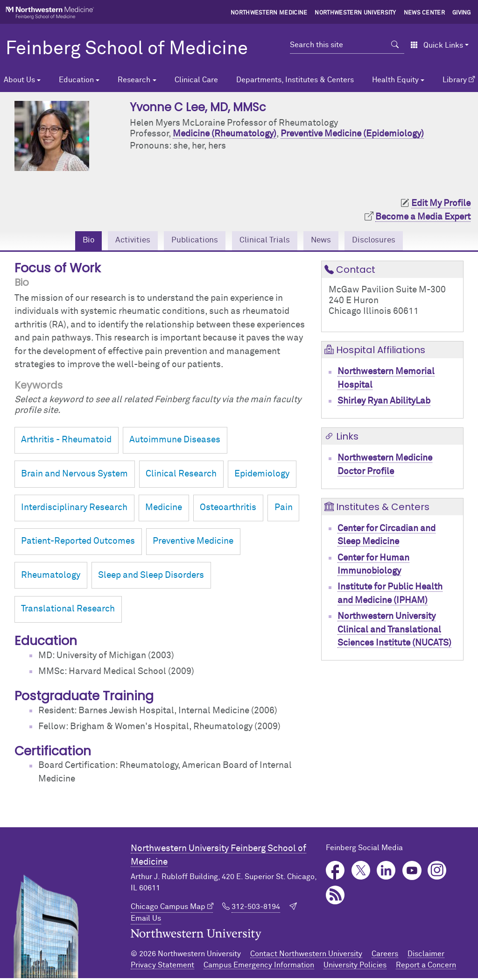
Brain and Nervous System (74, 475)
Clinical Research (181, 475)
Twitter (361, 872)
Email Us (146, 920)
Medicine (164, 509)
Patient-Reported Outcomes (78, 543)
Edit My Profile (441, 203)
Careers (385, 956)
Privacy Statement (162, 967)
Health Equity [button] (395, 80)
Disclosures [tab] (384, 241)
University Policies (355, 967)
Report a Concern (426, 967)
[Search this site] (338, 45)
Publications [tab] (190, 241)
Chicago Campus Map (168, 908)
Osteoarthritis (228, 509)
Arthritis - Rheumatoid (66, 442)
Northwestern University (355, 13)
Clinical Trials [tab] (266, 241)
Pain (284, 509)
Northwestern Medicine (269, 13)
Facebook (335, 872)
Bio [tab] (77, 241)
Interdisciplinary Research (74, 509)
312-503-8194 (256, 908)
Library (455, 80)
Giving (462, 13)
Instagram (437, 872)
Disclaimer (426, 956)
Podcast (335, 897)
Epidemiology (262, 475)
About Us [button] (19, 80)
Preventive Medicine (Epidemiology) (352, 134)
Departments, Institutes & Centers (295, 80)
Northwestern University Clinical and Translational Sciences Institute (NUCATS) (394, 632)
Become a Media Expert (423, 217)
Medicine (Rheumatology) (225, 134)
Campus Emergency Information (259, 967)
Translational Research (68, 610)
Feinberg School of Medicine (127, 49)
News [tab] (327, 241)
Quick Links (437, 45)
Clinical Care (196, 80)
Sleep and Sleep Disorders (151, 577)
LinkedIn (386, 872)
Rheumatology (51, 577)
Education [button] (76, 80)
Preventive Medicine (193, 543)
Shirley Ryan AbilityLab (384, 402)
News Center (425, 13)
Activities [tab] (124, 241)
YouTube (412, 872)
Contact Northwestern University (306, 956)
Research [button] (134, 80)
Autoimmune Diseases (175, 442)
